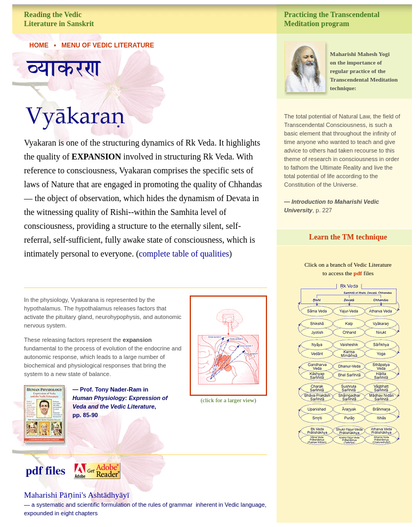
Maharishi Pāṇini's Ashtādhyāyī (76, 495)
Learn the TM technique (348, 237)
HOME (39, 45)
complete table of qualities (184, 254)
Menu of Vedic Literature (108, 45)
